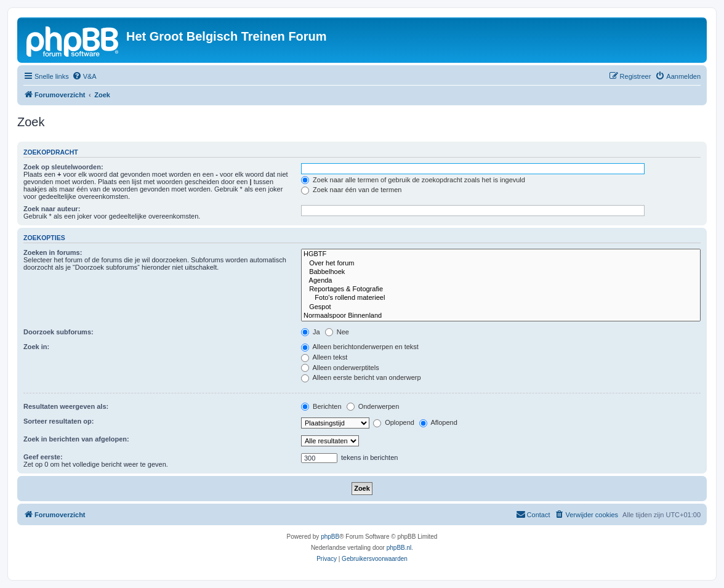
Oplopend (394, 422)
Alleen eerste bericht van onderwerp (361, 377)
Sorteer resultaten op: (58, 421)
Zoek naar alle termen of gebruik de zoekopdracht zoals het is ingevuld (413, 180)
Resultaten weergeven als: (66, 406)
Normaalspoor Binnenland (501, 316)
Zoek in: (36, 347)
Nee (337, 332)
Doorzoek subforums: (58, 332)
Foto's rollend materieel (501, 298)
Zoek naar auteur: (52, 209)
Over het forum (501, 264)
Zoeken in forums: (53, 252)
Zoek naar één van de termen (351, 190)
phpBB (330, 537)
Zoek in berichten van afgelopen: (76, 439)
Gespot (501, 307)
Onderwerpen (373, 406)
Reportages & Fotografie (501, 289)
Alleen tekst (324, 357)
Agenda (501, 281)
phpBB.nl (399, 548)
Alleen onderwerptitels (340, 368)
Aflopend (438, 422)
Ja (311, 332)
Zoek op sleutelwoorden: (63, 167)
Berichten (321, 406)
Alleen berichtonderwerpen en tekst (360, 347)
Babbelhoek (501, 272)
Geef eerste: (43, 457)
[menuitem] (84, 76)
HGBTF (501, 254)
